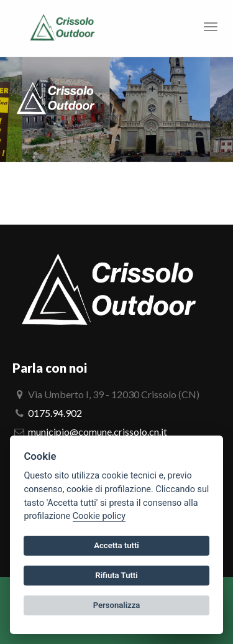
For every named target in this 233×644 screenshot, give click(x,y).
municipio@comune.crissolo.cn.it (98, 432)
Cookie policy (99, 516)
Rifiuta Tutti (116, 575)
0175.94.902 (55, 413)
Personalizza (117, 605)
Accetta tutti (116, 545)
